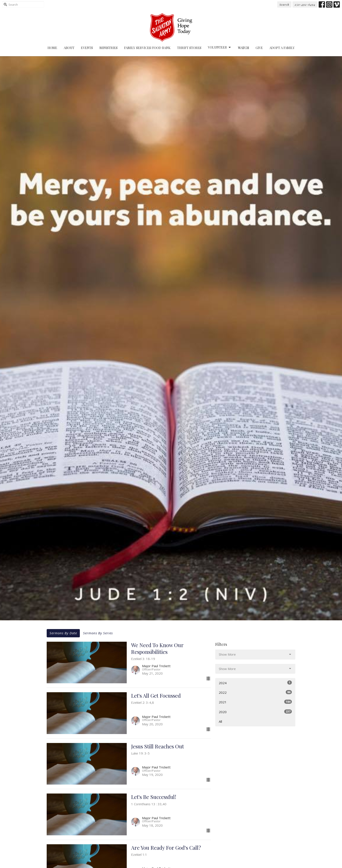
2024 (255, 683)
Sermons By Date (63, 633)
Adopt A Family (282, 48)
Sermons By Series (98, 633)
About (69, 48)
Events (87, 48)
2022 (255, 692)
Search (284, 4)
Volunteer (220, 47)
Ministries (109, 48)
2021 (255, 702)
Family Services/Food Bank (147, 48)
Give (259, 48)
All (220, 721)
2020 (255, 712)
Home (52, 48)
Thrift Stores (189, 48)
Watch (244, 48)
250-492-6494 (305, 4)
